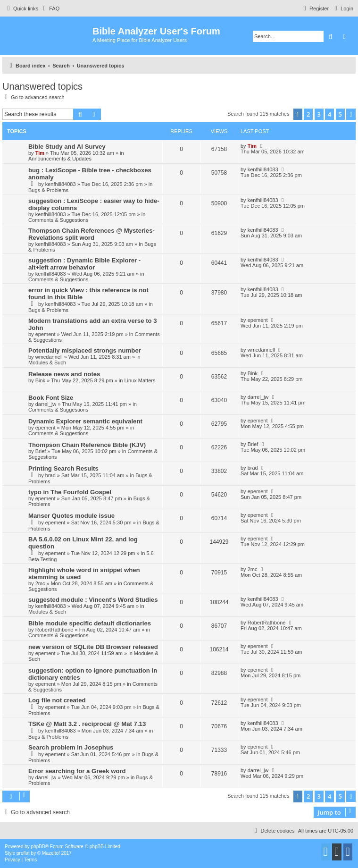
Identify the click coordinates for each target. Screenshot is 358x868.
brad (50, 475)
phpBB (38, 847)
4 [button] (329, 114)
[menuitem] (50, 8)
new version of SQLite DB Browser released (93, 647)
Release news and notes (64, 374)
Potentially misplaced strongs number (85, 350)
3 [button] (319, 114)
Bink (40, 380)
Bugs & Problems (48, 190)
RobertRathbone (54, 630)
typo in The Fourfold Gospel (70, 492)
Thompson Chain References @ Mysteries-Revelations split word (92, 234)
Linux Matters (140, 380)
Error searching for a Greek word (77, 771)
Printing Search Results (63, 468)
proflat (23, 853)
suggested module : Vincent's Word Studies (93, 600)
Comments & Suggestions (58, 220)
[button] (351, 114)
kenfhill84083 (61, 184)
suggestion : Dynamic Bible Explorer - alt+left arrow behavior (84, 264)
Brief (41, 451)
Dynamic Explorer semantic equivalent (85, 421)
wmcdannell (49, 357)
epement (46, 334)
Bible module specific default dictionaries (90, 623)
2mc (40, 583)
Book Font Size (51, 398)
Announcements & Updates (60, 159)
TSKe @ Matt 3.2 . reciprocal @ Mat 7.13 (87, 724)
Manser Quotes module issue (71, 516)
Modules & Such (47, 362)
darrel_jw (46, 404)
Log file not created (57, 700)
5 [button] (340, 114)
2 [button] (308, 114)
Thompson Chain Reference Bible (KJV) (87, 445)
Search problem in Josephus (71, 747)
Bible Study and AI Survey (67, 147)
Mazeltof (51, 853)
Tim (40, 153)
